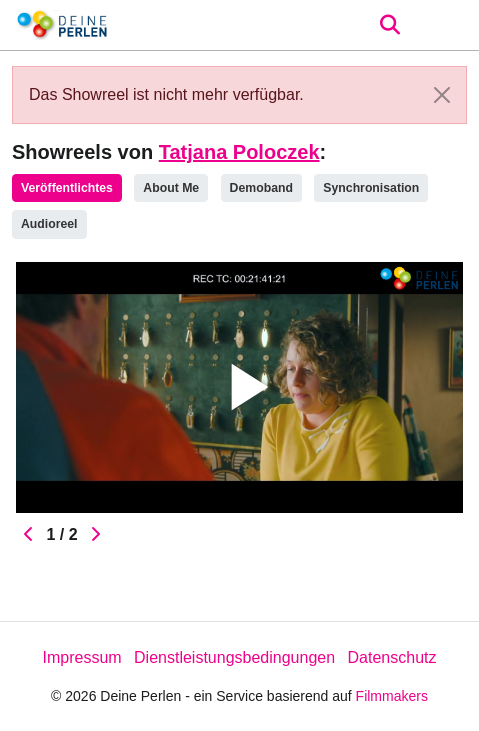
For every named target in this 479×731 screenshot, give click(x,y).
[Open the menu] (389, 25)
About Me (171, 188)
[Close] (442, 95)
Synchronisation (371, 188)
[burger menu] (449, 25)
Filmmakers (392, 696)
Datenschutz (392, 657)
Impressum (81, 657)
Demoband (261, 188)
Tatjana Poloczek (239, 152)
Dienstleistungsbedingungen (234, 657)
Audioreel (49, 224)
